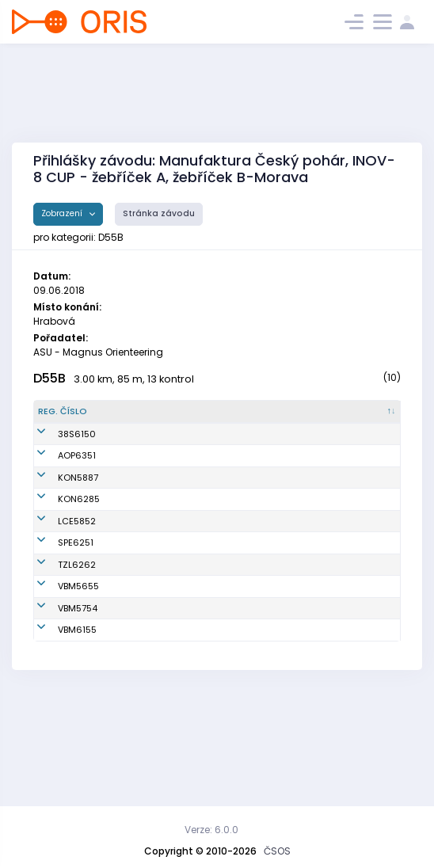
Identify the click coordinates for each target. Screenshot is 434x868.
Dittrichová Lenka (141, 539)
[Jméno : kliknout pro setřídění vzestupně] (145, 418)
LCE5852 (57, 566)
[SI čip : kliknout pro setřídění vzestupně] (373, 418)
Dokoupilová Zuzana (130, 693)
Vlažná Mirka (131, 566)
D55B (49, 378)
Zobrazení (63, 213)
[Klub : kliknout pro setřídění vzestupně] (234, 418)
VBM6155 (57, 728)
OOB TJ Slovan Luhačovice (226, 567)
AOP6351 (57, 488)
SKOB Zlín (215, 630)
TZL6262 (57, 630)
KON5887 (58, 516)
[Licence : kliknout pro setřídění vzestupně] (312, 418)
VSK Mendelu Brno (234, 658)
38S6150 (57, 453)
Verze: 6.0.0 (211, 830)
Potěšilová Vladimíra (126, 659)
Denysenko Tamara (127, 453)
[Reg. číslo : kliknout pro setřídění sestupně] (67, 418)
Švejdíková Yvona (142, 488)
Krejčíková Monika (144, 630)
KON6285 (59, 539)
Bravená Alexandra (126, 728)
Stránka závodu (159, 213)
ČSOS (277, 851)
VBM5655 (59, 658)
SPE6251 (56, 601)
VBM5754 (58, 693)
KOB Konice (219, 516)
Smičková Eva (134, 516)
